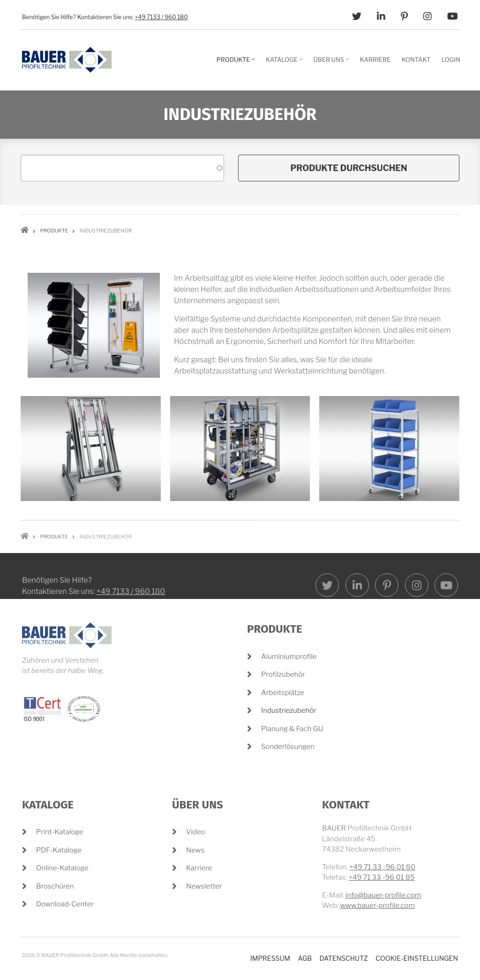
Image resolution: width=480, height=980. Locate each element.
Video (196, 832)
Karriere (199, 868)
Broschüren (55, 886)
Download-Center (65, 904)
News (195, 850)
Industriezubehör (289, 711)
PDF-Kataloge (59, 850)
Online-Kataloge (62, 868)
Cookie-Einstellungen (417, 958)
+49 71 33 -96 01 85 (382, 877)
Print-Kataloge (60, 832)
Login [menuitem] (451, 60)
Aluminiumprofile (289, 657)
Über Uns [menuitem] (333, 63)
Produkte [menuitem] (237, 63)
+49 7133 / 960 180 (161, 17)
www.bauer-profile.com (377, 905)
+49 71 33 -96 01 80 (382, 867)
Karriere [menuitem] (375, 60)
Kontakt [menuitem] (416, 60)
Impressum (270, 958)
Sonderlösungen (288, 747)
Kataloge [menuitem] (285, 63)
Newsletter (204, 886)
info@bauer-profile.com (383, 895)
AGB (305, 958)
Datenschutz (343, 958)
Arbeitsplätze (283, 693)
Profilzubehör (283, 674)
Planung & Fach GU (292, 729)
